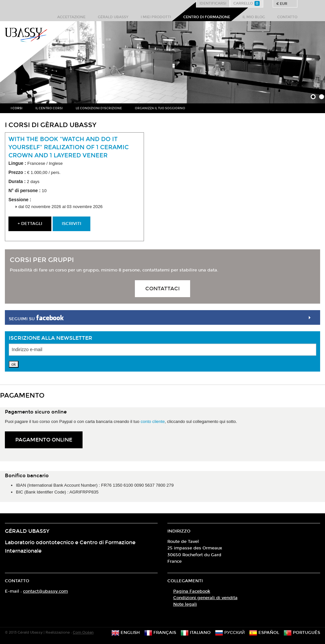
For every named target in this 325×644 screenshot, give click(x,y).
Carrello (247, 3)
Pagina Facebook (192, 591)
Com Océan (83, 632)
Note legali (185, 604)
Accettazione (71, 17)
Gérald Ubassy (113, 17)
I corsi (17, 108)
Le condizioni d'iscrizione (99, 108)
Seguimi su (36, 318)
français (160, 633)
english (126, 633)
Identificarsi (213, 3)
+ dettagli (30, 224)
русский (230, 633)
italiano (196, 633)
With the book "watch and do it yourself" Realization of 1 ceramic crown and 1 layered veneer (69, 147)
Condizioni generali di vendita (205, 598)
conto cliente (153, 421)
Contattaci (162, 289)
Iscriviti (71, 224)
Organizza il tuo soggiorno (160, 108)
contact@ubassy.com (45, 591)
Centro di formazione (207, 17)
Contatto (287, 17)
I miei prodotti (156, 17)
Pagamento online (44, 440)
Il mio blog (254, 17)
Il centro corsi (49, 108)
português (302, 633)
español (264, 633)
